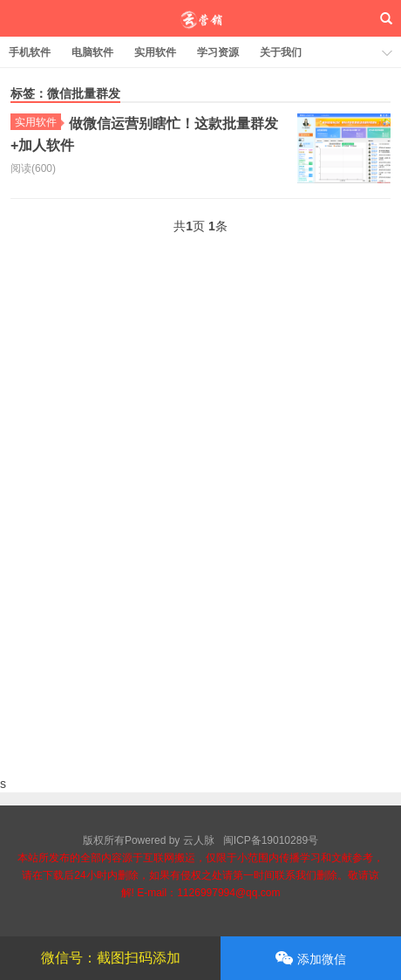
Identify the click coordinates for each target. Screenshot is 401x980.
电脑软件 (92, 52)
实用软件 (155, 52)
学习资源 (218, 52)
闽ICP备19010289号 (271, 840)
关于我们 (281, 52)
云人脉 (201, 18)
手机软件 (30, 52)
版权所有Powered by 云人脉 (149, 840)
